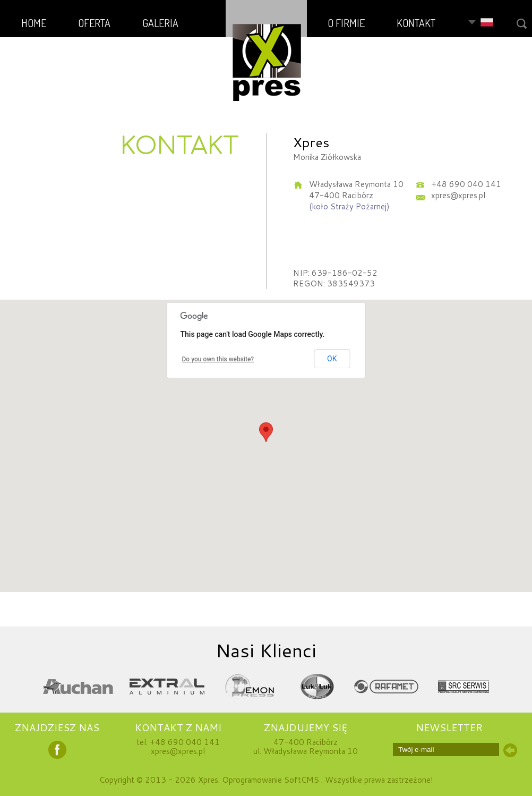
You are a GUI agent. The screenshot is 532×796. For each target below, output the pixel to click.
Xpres (208, 780)
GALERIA (160, 23)
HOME (34, 23)
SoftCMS (302, 780)
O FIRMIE (346, 23)
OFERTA (94, 23)
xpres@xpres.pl (178, 751)
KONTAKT (416, 23)
